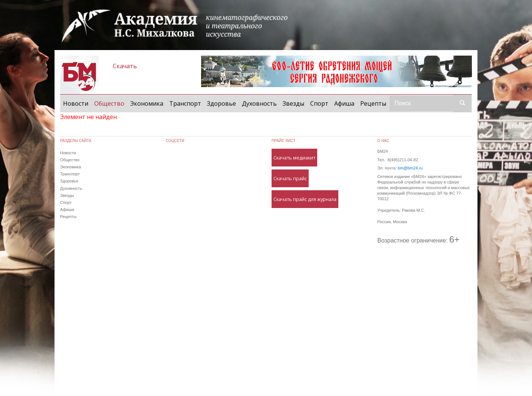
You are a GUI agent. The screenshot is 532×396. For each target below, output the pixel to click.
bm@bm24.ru (410, 168)
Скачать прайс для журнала (305, 199)
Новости (76, 103)
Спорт (319, 103)
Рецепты (373, 103)
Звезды (293, 103)
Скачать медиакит (294, 158)
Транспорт (185, 103)
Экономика (147, 103)
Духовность (259, 103)
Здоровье (221, 103)
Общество (111, 103)
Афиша (344, 103)
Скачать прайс (290, 178)
